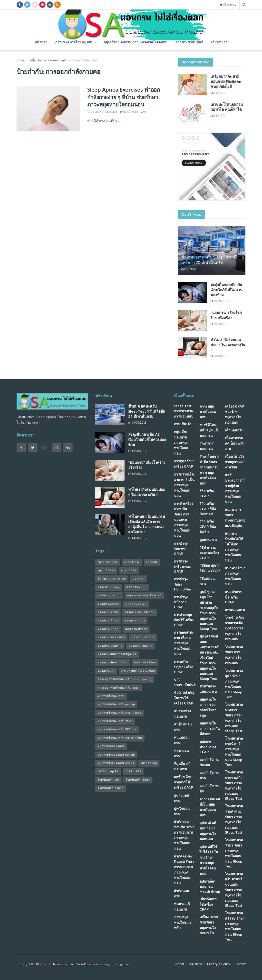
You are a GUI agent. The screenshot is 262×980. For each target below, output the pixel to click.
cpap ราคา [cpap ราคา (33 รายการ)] (129, 570)
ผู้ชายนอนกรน (182, 798)
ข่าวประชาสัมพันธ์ (189, 42)
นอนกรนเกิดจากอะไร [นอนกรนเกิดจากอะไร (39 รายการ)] (113, 662)
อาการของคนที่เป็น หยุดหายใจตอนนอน (210, 807)
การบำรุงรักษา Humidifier (183, 584)
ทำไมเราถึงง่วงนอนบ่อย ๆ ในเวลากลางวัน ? (228, 345)
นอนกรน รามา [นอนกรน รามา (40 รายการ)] (135, 621)
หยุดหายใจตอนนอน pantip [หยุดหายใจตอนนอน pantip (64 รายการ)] (116, 755)
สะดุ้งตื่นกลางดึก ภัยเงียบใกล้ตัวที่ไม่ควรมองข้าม (226, 290)
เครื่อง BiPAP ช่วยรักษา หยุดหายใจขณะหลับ (209, 925)
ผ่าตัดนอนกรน (182, 894)
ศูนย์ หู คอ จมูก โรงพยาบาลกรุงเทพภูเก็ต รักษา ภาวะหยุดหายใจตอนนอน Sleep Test (209, 610)
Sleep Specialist (105, 112)
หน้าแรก (41, 42)
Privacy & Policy (219, 964)
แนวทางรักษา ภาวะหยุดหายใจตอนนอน (235, 576)
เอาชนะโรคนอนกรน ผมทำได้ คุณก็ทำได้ (227, 107)
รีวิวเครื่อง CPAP (207, 494)
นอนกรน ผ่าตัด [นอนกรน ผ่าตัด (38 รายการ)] (108, 612)
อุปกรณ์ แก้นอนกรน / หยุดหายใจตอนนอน (208, 831)
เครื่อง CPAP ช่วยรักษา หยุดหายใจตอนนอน (234, 414)
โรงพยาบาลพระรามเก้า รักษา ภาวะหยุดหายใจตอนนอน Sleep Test (234, 785)
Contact (240, 964)
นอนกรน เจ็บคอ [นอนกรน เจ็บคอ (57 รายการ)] (145, 662)
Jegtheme (124, 964)
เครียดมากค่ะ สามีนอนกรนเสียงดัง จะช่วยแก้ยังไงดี (226, 81)
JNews (57, 964)
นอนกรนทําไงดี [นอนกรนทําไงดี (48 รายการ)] (136, 604)
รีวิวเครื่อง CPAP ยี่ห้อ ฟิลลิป (208, 527)
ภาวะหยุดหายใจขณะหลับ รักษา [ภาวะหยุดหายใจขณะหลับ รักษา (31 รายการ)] (119, 688)
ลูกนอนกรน (208, 540)
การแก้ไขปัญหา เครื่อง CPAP (184, 667)
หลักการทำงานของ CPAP (208, 747)
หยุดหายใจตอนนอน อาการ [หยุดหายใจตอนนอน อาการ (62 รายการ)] (116, 763)
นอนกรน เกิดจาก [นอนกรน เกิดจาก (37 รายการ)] (141, 646)
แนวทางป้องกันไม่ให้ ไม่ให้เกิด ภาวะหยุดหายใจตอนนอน (234, 547)
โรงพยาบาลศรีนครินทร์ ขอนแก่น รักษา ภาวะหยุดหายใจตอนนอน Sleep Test (234, 890)
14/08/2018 (220, 356)
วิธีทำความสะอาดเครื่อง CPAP (209, 553)
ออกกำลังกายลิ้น (209, 789)
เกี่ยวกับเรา (219, 42)
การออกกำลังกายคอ (84, 60)
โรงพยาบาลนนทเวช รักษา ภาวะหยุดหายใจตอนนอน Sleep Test (234, 718)
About (180, 964)
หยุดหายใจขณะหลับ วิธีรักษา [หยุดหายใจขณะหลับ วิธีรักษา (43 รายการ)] (117, 729)
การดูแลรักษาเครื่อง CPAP (184, 464)
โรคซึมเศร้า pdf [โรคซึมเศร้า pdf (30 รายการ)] (108, 780)
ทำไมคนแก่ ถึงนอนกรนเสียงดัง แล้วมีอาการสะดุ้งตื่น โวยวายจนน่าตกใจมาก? (147, 524)
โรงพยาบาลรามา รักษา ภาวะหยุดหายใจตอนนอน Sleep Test (234, 853)
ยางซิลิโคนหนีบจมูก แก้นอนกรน (209, 430)
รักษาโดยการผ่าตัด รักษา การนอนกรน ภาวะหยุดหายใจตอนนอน (210, 470)
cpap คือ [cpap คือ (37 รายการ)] (152, 562)
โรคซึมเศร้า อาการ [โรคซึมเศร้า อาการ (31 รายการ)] (111, 788)
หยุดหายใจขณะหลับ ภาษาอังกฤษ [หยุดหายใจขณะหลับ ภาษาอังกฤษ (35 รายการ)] (120, 713)
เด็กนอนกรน (234, 430)
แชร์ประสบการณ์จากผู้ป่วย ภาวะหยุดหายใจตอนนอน (235, 489)
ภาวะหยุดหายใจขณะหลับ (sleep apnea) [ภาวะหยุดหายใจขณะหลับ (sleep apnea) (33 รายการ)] (125, 679)
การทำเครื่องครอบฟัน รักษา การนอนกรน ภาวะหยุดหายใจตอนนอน (184, 520)
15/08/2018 (220, 301)
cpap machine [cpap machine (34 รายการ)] (108, 562)
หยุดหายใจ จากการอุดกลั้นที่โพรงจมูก (208, 708)
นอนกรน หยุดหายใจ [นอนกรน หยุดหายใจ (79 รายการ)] (111, 637)
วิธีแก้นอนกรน (207, 581)
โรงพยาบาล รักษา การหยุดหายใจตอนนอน (234, 655)
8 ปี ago (218, 93)
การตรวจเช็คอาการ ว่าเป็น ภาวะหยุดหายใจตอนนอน (184, 485)
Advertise (196, 964)
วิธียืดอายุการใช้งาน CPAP (210, 568)
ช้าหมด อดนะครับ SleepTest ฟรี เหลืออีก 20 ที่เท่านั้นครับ (209, 260)
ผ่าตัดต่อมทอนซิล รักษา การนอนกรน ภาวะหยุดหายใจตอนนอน (184, 835)
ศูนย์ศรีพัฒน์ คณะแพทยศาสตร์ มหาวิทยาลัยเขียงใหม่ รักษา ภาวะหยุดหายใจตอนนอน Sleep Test (209, 658)
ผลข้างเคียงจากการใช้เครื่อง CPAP (184, 782)
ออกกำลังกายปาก (209, 775)
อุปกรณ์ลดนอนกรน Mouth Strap (210, 887)
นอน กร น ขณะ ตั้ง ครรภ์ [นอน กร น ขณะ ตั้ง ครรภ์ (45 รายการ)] (144, 595)
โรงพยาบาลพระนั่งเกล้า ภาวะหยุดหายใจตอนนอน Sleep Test (234, 752)
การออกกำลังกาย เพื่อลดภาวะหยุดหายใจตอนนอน (184, 643)
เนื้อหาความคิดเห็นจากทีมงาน (235, 443)
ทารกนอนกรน (181, 753)
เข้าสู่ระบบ (228, 5)
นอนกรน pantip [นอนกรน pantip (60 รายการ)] (109, 595)
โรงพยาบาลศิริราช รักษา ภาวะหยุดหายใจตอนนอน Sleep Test (235, 926)
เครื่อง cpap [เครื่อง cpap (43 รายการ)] (149, 763)
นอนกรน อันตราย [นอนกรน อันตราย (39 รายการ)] (110, 646)
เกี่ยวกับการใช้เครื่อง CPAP (208, 904)
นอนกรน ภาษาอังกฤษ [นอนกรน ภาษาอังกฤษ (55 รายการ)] (140, 612)
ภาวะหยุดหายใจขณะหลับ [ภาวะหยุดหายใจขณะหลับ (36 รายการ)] (138, 671)
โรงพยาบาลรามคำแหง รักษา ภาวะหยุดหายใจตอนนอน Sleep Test (234, 819)
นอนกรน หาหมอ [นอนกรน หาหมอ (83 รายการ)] (143, 637)
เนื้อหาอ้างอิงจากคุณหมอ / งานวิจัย (235, 462)
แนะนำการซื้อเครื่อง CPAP (233, 597)
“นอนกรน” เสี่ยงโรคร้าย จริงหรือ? (226, 315)
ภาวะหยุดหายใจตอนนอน (208, 412)
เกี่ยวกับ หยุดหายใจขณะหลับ (49, 60)
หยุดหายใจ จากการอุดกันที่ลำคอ (210, 729)
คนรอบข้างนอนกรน (182, 714)
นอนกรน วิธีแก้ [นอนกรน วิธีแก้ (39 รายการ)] (108, 629)
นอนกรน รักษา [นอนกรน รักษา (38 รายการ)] (108, 621)
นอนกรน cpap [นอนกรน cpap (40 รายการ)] (136, 587)
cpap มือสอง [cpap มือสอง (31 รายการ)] (106, 570)
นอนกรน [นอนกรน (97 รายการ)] (139, 579)
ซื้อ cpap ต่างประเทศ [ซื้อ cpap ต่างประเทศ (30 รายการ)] (112, 579)
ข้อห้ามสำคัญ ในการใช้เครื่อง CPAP (184, 698)
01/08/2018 (129, 112)
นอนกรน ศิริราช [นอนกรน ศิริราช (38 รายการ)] (136, 629)
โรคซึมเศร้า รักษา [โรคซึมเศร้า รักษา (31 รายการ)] (138, 780)
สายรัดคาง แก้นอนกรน (208, 689)
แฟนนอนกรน (235, 610)
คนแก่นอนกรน (182, 740)
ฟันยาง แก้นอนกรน (182, 907)
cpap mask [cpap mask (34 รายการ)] (132, 562)
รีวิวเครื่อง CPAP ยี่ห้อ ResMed (208, 509)
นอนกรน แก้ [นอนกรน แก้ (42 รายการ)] (106, 671)
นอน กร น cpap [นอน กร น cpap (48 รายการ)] (109, 587)
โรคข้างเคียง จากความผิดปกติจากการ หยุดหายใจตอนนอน (235, 628)
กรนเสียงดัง (183, 424)
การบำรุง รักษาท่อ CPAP (181, 549)
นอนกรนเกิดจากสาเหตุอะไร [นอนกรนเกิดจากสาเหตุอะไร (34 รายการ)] (117, 654)
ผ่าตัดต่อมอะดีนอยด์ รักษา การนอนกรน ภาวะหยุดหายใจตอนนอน (184, 870)
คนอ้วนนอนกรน (183, 727)
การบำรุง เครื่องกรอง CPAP (182, 566)
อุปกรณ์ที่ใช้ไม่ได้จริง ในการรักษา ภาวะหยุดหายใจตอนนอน (209, 860)
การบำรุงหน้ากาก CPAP (181, 602)
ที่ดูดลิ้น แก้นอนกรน (182, 766)
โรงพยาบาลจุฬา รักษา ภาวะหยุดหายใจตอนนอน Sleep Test (234, 684)
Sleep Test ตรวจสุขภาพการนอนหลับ (184, 411)
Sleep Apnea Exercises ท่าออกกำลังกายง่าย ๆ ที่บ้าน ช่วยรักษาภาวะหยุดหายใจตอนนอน (124, 97)
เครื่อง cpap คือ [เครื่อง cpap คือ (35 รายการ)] (108, 771)
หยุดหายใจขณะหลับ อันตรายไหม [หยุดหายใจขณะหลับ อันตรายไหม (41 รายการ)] (120, 738)
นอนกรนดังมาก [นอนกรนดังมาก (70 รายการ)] (108, 604)
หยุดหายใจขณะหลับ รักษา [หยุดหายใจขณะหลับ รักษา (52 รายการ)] (115, 721)
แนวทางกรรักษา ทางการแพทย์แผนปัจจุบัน (235, 518)
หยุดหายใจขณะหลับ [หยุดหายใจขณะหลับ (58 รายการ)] (111, 696)
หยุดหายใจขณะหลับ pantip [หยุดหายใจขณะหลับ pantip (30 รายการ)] (116, 704)
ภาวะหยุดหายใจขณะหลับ (74, 42)
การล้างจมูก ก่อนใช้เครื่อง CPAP (184, 620)
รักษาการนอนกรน (207, 446)
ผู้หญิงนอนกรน (182, 811)
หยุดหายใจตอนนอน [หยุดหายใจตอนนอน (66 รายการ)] (111, 746)
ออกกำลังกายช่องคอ (209, 762)
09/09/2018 (190, 269)
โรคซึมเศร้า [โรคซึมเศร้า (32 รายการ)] (133, 771)
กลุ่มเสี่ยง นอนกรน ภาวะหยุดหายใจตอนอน (136, 42)
